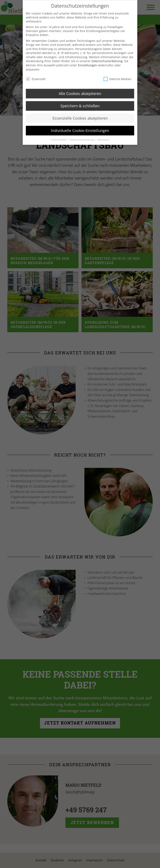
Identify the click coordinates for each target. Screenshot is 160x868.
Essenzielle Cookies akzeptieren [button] (80, 122)
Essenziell (36, 82)
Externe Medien (117, 82)
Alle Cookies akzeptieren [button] (80, 97)
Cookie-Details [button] (59, 143)
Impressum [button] (103, 143)
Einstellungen (87, 69)
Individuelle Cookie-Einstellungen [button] (80, 134)
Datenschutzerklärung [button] (82, 143)
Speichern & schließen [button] (80, 109)
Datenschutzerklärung (107, 64)
